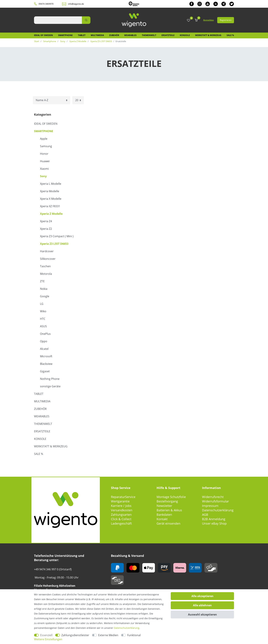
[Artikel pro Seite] (78, 100)
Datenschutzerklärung (218, 510)
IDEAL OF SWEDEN (43, 35)
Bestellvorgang (167, 501)
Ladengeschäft (121, 523)
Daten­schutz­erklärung (127, 628)
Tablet (82, 35)
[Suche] (86, 20)
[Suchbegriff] (58, 20)
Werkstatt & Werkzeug (208, 35)
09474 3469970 (46, 4)
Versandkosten (122, 510)
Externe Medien (108, 635)
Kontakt (162, 519)
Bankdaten (164, 515)
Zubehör (114, 35)
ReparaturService (123, 497)
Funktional (134, 635)
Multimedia (97, 35)
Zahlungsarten (121, 515)
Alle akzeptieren (202, 596)
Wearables (130, 35)
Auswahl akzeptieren (202, 614)
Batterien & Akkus (169, 510)
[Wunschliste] (189, 21)
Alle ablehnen (202, 605)
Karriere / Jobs (121, 506)
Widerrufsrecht (213, 497)
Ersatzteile (168, 35)
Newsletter (164, 506)
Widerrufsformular (215, 501)
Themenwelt (149, 35)
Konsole (185, 35)
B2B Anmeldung (214, 519)
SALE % (230, 35)
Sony (62, 41)
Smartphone (65, 35)
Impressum (210, 506)
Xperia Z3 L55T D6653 (101, 41)
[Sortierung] (52, 100)
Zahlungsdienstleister (75, 635)
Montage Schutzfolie (171, 497)
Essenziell (46, 635)
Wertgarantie (120, 501)
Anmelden (209, 20)
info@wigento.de (76, 4)
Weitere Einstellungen (48, 639)
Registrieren (226, 20)
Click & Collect (121, 519)
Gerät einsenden (168, 523)
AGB (205, 515)
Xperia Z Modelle (78, 41)
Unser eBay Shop (214, 523)
